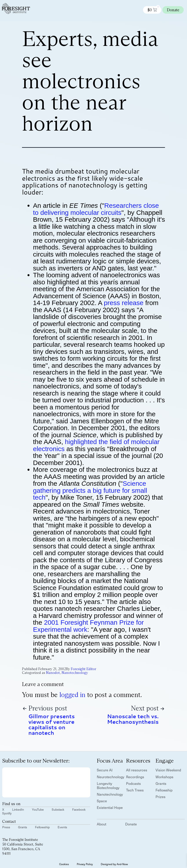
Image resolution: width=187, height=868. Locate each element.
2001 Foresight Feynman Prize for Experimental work (88, 626)
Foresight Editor (83, 669)
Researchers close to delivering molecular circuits (96, 209)
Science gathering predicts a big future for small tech (90, 490)
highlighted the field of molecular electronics (96, 445)
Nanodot (53, 673)
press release (124, 303)
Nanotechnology (75, 673)
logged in (72, 695)
